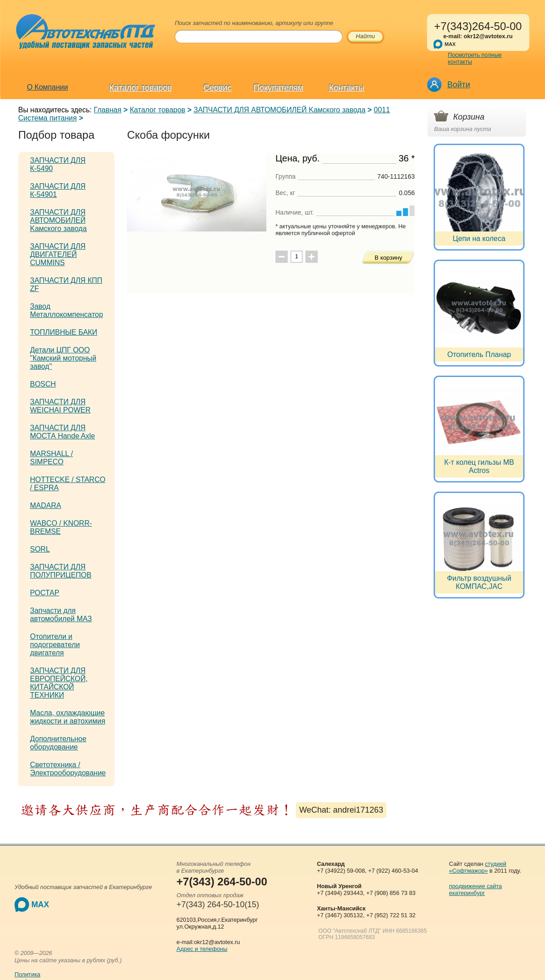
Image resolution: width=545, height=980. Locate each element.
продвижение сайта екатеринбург (475, 890)
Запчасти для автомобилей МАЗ (61, 615)
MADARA (45, 505)
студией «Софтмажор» (478, 867)
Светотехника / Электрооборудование (68, 769)
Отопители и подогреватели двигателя (55, 645)
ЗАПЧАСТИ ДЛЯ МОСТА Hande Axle (62, 432)
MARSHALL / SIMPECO (52, 458)
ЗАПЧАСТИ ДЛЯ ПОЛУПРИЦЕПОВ (61, 571)
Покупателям (278, 88)
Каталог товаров (140, 88)
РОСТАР (45, 593)
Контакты (346, 88)
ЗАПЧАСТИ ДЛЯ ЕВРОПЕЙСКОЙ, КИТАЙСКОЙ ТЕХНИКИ (59, 683)
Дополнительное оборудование (58, 743)
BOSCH (43, 384)
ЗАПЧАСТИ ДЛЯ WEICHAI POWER (60, 406)
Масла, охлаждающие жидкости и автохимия (68, 717)
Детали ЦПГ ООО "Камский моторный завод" (63, 358)
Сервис (218, 88)
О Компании (47, 87)
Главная (107, 110)
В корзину (388, 258)
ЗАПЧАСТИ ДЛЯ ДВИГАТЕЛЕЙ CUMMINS (58, 254)
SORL (40, 549)
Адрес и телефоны (202, 949)
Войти (459, 85)
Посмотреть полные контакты (475, 58)
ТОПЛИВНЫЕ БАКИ (64, 332)
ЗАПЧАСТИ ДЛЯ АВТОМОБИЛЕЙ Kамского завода (280, 110)
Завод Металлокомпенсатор (67, 310)
